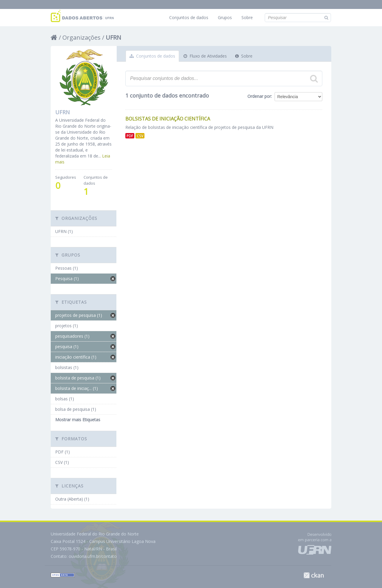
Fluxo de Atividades (205, 56)
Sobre (247, 17)
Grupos (225, 17)
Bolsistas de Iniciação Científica (168, 119)
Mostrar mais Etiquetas (78, 420)
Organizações (81, 37)
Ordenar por (259, 96)
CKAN (314, 575)
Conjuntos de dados (189, 17)
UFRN (113, 37)
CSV (140, 136)
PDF (130, 136)
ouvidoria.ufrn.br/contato (93, 556)
